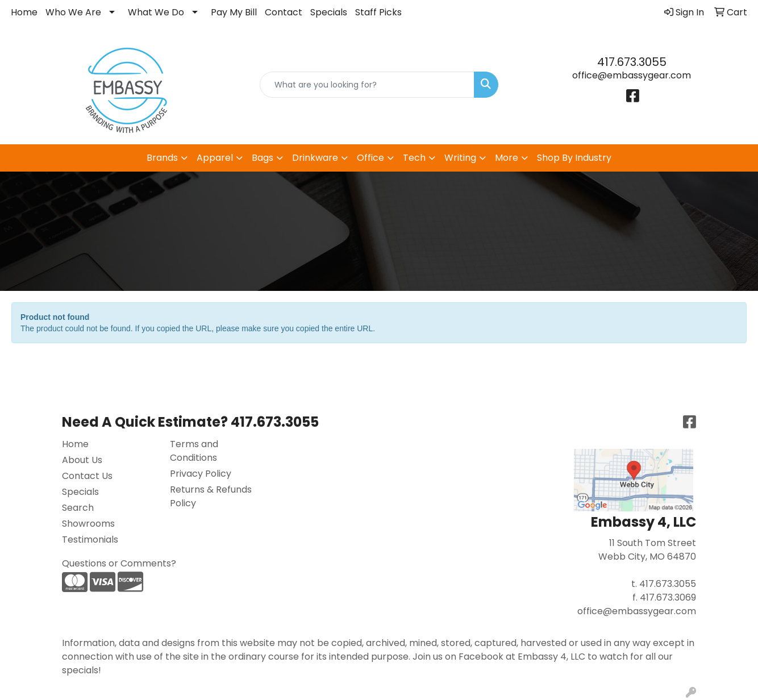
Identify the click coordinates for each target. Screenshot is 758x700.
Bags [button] (263, 158)
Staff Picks (378, 12)
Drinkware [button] (315, 158)
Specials (329, 12)
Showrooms (88, 524)
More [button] (507, 158)
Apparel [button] (215, 158)
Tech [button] (414, 158)
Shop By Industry (574, 158)
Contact (284, 12)
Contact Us (87, 476)
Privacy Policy (201, 474)
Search (78, 508)
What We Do (156, 12)
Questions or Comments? (119, 563)
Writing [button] (460, 158)
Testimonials (90, 539)
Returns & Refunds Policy (211, 496)
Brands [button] (162, 158)
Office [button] (370, 158)
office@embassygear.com (632, 75)
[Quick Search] (367, 85)
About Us (82, 460)
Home (24, 12)
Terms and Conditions (194, 451)
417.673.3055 (632, 62)
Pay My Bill (234, 12)
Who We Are (73, 12)
